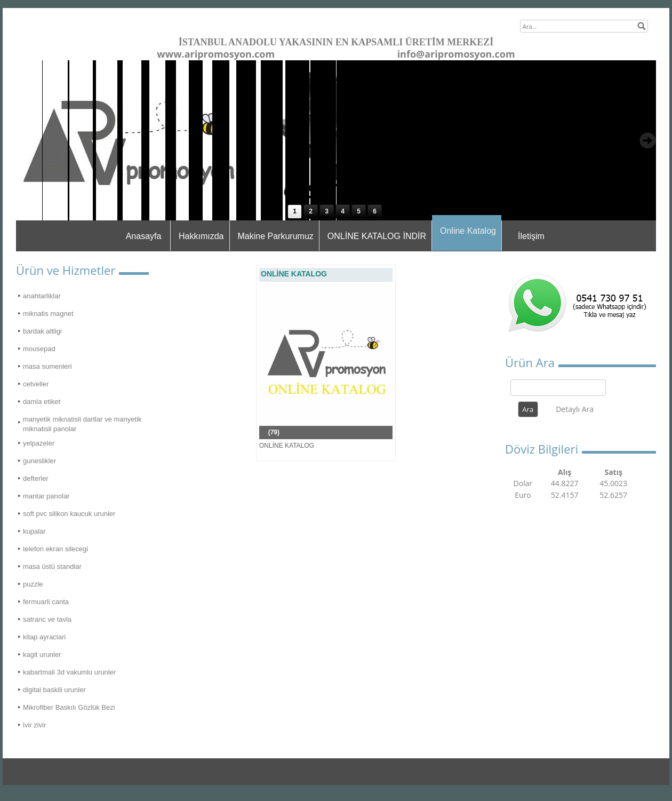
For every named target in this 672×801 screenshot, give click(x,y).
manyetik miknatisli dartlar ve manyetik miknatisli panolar (82, 424)
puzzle (33, 584)
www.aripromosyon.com (216, 54)
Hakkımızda (201, 236)
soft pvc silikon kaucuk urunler (69, 514)
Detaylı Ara (575, 409)
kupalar (34, 531)
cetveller (36, 384)
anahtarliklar (42, 296)
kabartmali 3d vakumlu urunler (69, 672)
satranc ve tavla (47, 619)
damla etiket (42, 402)
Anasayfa (144, 236)
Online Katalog (468, 231)
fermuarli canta (46, 602)
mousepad (39, 349)
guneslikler (39, 461)
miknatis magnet (48, 314)
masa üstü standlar (52, 566)
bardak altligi (42, 331)
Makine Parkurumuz (276, 236)
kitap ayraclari (44, 637)
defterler (36, 478)
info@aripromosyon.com (456, 54)
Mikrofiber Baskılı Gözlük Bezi (69, 707)
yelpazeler (39, 443)
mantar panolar (46, 496)
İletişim (531, 236)
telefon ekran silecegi (55, 549)
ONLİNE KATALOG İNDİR (377, 236)
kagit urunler (42, 655)
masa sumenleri (47, 366)
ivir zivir (34, 725)
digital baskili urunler (54, 690)
